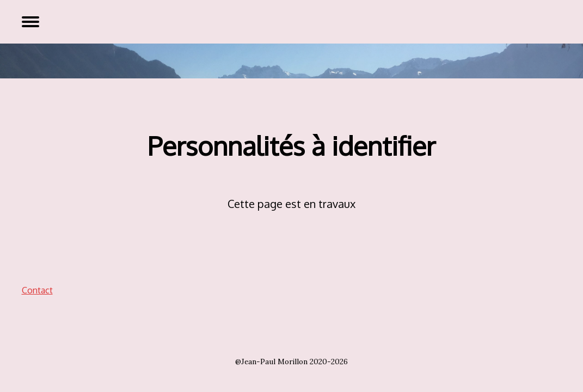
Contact (37, 290)
